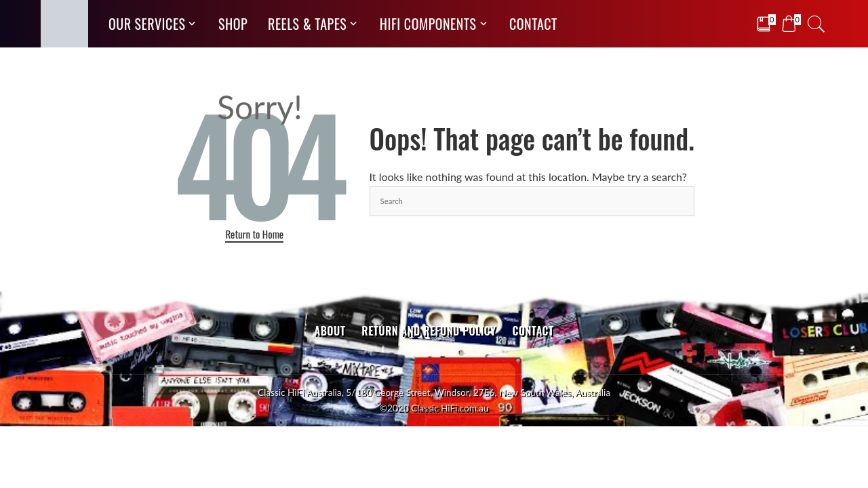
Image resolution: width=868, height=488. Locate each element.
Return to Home (254, 234)
